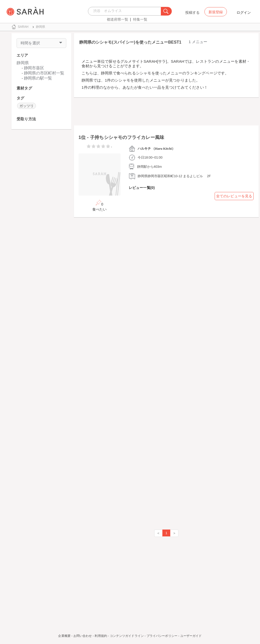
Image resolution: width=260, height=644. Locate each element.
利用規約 (101, 636)
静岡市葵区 (34, 68)
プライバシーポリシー (162, 636)
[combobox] (126, 11)
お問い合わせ (83, 636)
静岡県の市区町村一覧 (44, 73)
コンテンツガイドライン (127, 636)
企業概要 (64, 636)
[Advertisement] (41, 212)
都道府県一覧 (118, 19)
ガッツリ (27, 106)
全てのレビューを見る (234, 196)
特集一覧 (140, 19)
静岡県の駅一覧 (38, 78)
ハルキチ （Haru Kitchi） (156, 149)
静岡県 (23, 63)
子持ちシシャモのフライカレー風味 (127, 137)
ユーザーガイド (191, 636)
